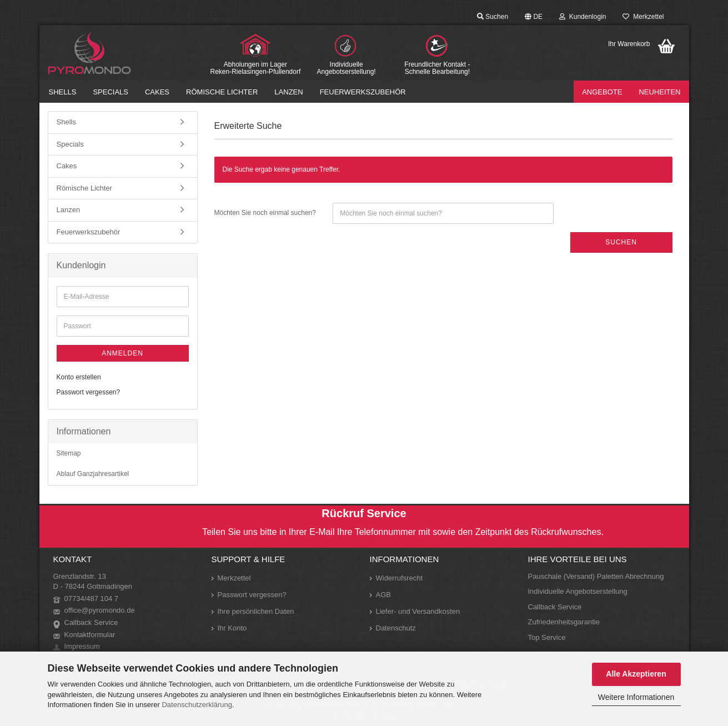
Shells (63, 92)
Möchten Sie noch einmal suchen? (265, 213)
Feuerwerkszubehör (363, 92)
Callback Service (91, 622)
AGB (383, 595)
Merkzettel (643, 17)
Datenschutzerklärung (197, 705)
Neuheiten (659, 92)
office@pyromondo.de (100, 610)
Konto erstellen (79, 377)
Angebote (602, 92)
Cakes (157, 92)
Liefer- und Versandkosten (418, 611)
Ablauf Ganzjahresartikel (93, 474)
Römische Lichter (222, 92)
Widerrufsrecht (400, 578)
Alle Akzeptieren (636, 674)
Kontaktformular (90, 635)
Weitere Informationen (636, 697)
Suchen (493, 17)
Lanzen (288, 92)
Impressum (82, 646)
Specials (111, 92)
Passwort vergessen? (89, 392)
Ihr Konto (232, 628)
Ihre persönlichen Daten (256, 611)
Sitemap (69, 453)
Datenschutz (396, 628)
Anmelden (122, 353)
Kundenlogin (583, 17)
